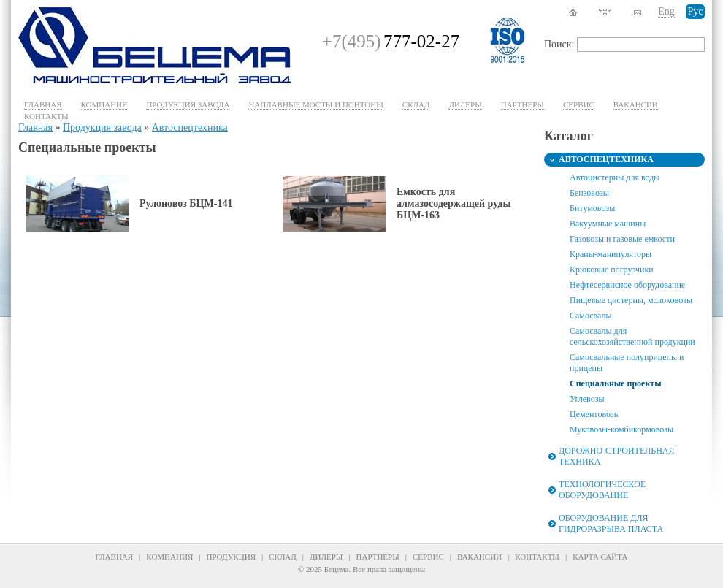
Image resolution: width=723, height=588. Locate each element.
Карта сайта (600, 557)
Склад (416, 104)
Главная (43, 104)
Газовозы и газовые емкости (622, 239)
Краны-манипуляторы (611, 254)
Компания (104, 104)
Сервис (428, 557)
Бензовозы (589, 193)
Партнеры (523, 104)
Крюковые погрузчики (612, 270)
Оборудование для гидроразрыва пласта (611, 523)
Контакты (46, 116)
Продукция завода (188, 104)
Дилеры (465, 104)
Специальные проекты (616, 383)
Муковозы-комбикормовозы (621, 429)
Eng (666, 11)
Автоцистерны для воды (615, 177)
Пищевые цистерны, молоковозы (631, 300)
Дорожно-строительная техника (616, 456)
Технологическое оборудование (602, 490)
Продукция (231, 557)
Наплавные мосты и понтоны (315, 104)
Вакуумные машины (608, 224)
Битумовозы (592, 208)
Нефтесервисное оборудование (627, 285)
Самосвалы (591, 316)
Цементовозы (595, 414)
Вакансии (636, 104)
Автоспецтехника (190, 127)
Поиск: (559, 44)
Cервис (579, 104)
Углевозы (587, 399)
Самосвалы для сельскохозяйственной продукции (632, 336)
